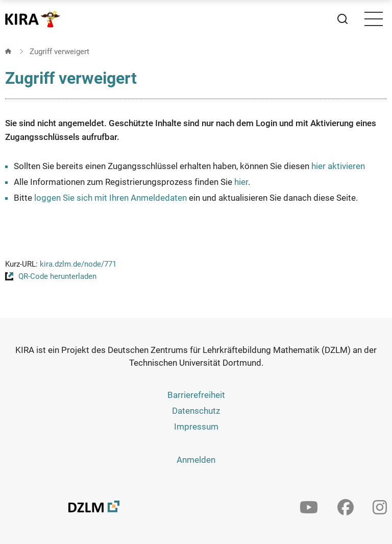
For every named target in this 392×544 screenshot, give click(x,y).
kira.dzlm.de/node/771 (78, 264)
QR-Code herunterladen (57, 276)
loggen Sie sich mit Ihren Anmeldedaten (111, 198)
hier (241, 182)
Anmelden (196, 460)
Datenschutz (196, 411)
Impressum (196, 427)
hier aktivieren (338, 166)
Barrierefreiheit (196, 395)
